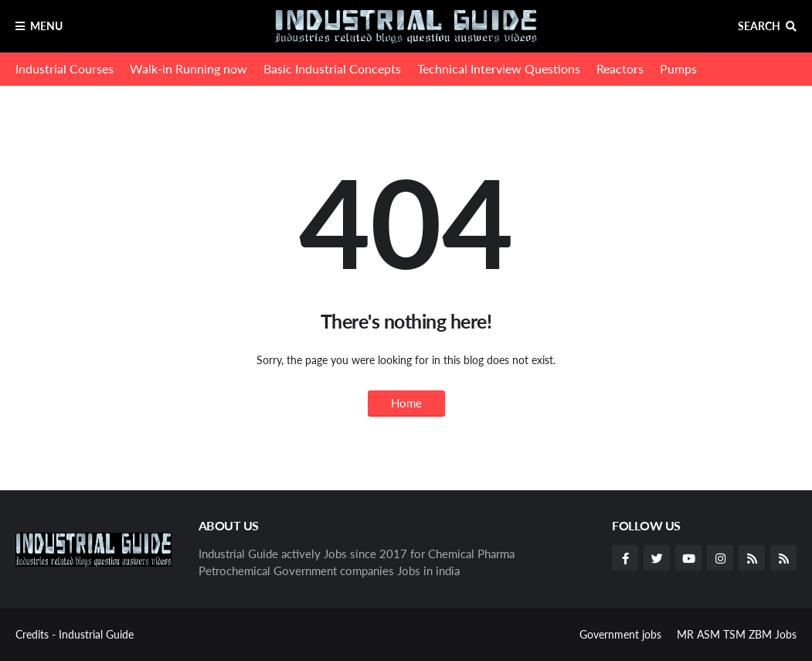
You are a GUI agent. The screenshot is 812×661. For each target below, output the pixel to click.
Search (759, 26)
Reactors (620, 68)
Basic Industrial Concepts (332, 68)
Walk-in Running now (189, 68)
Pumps (678, 68)
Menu (46, 26)
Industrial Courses (65, 68)
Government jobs (620, 634)
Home (406, 403)
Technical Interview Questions (499, 68)
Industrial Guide (96, 634)
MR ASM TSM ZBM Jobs (737, 634)
